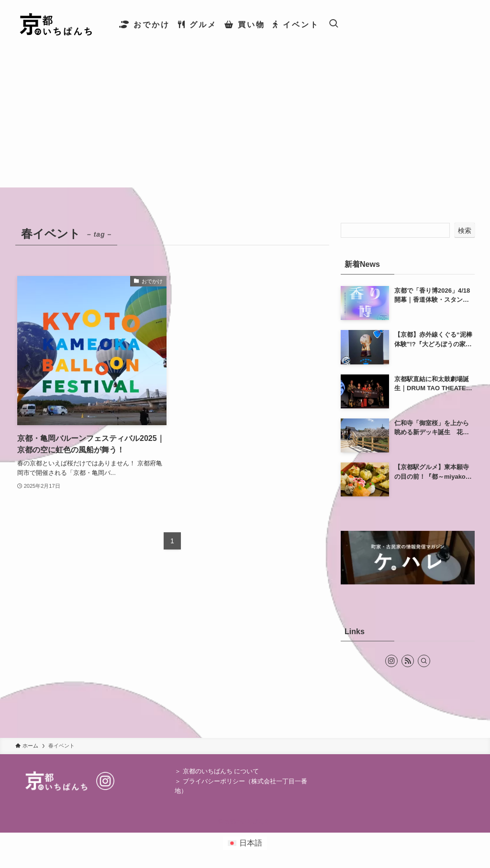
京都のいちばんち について (221, 771)
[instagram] (391, 661)
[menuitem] (245, 843)
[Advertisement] (245, 121)
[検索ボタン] (334, 24)
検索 (465, 231)
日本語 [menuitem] (251, 843)
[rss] (408, 661)
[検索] (424, 661)
